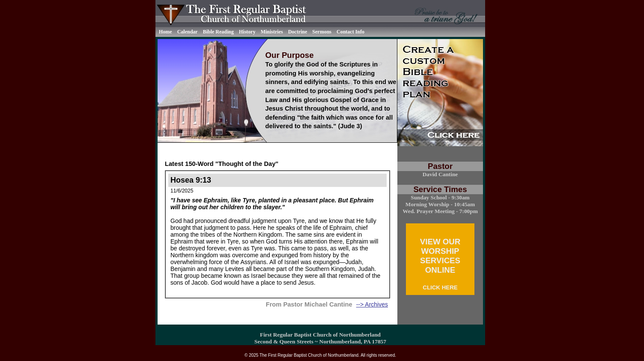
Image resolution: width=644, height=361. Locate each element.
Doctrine (298, 32)
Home (165, 32)
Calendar (188, 32)
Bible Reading (218, 32)
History (247, 32)
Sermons (322, 32)
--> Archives (372, 304)
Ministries (272, 32)
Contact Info (350, 32)
